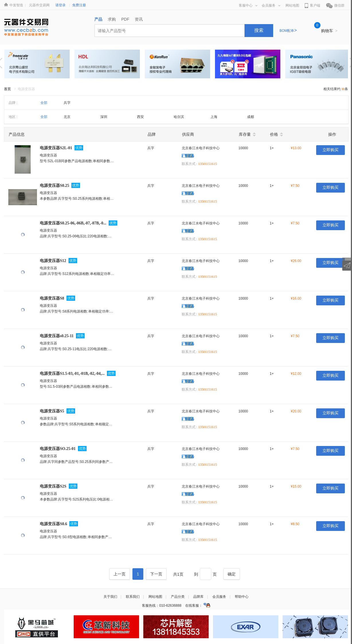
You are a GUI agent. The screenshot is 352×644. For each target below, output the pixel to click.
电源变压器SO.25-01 (58, 449)
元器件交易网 (39, 5)
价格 (274, 134)
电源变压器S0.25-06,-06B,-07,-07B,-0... (73, 223)
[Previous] (120, 574)
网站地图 (292, 5)
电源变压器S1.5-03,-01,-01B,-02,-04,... (72, 374)
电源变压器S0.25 (54, 186)
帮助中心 (242, 597)
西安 (140, 117)
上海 (214, 117)
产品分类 (178, 597)
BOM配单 (288, 31)
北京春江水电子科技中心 (201, 148)
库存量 (245, 134)
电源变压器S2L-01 (56, 148)
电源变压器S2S (53, 486)
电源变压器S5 (52, 411)
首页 (7, 89)
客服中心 (248, 5)
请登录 (60, 5)
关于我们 (110, 597)
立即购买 (331, 150)
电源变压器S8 (52, 298)
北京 (67, 117)
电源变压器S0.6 (53, 524)
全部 (44, 103)
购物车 (329, 31)
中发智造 (16, 5)
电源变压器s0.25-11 (57, 336)
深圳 (104, 117)
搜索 (259, 30)
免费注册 (79, 5)
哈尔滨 (179, 117)
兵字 (67, 103)
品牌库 (198, 597)
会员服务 (271, 5)
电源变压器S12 (53, 261)
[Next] (156, 574)
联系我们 (133, 597)
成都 (251, 117)
